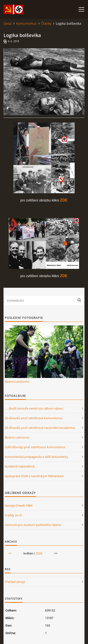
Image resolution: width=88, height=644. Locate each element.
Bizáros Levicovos (17, 381)
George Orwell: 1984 (19, 505)
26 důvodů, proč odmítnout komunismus (34, 418)
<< (10, 553)
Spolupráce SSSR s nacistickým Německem (34, 476)
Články (46, 23)
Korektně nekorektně (20, 466)
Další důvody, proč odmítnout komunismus (35, 447)
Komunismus (26, 23)
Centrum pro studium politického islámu (33, 525)
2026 (39, 553)
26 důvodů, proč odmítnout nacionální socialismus (40, 428)
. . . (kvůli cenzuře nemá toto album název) (34, 408)
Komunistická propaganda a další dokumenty (36, 457)
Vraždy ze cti (13, 515)
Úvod (8, 23)
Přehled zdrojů (15, 582)
